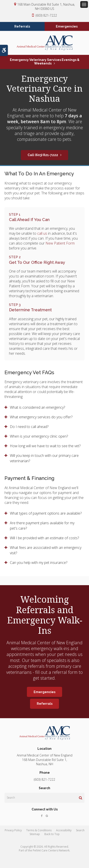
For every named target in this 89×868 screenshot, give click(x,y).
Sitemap (35, 834)
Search (80, 830)
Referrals (22, 26)
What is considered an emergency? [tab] (37, 407)
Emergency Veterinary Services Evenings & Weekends (45, 62)
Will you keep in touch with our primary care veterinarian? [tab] (44, 458)
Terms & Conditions (39, 830)
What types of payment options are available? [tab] (46, 513)
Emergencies (67, 26)
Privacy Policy (13, 830)
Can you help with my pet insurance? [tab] (39, 563)
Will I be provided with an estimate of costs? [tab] (45, 538)
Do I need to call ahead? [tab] (29, 427)
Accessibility (64, 830)
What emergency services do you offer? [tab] (41, 417)
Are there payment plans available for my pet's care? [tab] (42, 526)
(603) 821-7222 (46, 15)
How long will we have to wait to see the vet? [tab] (45, 446)
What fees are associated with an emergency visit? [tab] (46, 550)
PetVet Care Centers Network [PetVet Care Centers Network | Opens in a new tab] (51, 850)
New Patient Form (60, 243)
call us (42, 233)
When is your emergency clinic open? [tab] (39, 436)
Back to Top (52, 834)
